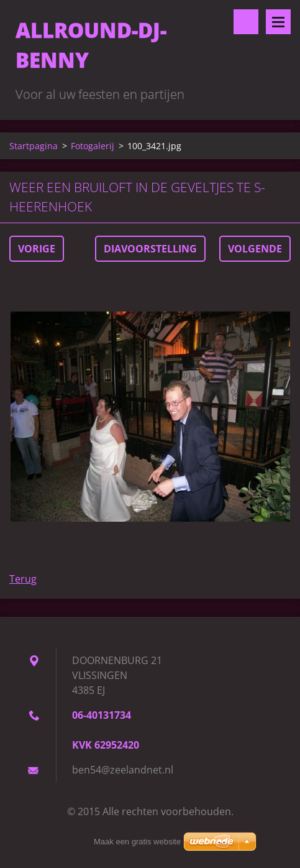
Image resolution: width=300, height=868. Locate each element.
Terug (23, 579)
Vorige (37, 249)
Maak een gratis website (137, 842)
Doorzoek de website (246, 22)
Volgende (255, 249)
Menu (278, 22)
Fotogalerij (93, 146)
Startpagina (34, 146)
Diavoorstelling (150, 249)
